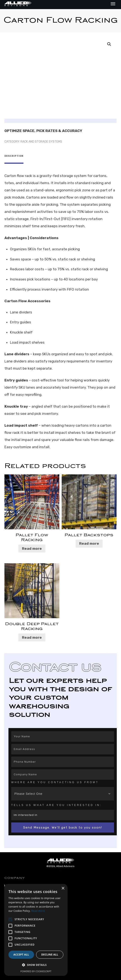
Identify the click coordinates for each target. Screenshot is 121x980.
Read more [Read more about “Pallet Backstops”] (89, 542)
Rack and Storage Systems (41, 142)
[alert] (36, 930)
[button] (109, 44)
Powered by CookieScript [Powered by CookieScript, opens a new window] (36, 971)
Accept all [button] (21, 955)
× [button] (63, 888)
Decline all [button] (50, 955)
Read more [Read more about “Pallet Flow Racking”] (32, 547)
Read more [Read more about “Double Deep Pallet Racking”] (32, 636)
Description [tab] (14, 156)
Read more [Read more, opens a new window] (38, 911)
